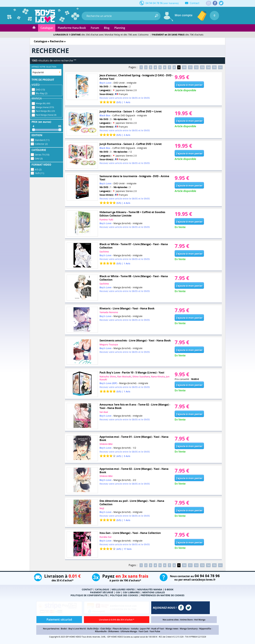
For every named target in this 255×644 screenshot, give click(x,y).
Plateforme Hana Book (72, 28)
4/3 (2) (38, 169)
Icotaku (135, 629)
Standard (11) (42, 140)
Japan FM (145, 629)
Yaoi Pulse (155, 631)
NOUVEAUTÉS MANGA (150, 589)
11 (190, 67)
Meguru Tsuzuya (109, 344)
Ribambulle (101, 631)
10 (184, 67)
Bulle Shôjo (93, 629)
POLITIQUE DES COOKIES (124, 595)
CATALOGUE (102, 589)
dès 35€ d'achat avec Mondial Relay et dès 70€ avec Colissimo (101, 35)
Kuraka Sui (105, 537)
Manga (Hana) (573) (45, 107)
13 (202, 67)
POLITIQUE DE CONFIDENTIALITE (89, 595)
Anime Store (186, 620)
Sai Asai (104, 412)
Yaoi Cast (143, 631)
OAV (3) (39, 159)
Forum (95, 28)
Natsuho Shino (108, 376)
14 (208, 67)
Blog (107, 28)
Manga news (172, 629)
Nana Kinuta (158, 376)
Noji (102, 508)
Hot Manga (200, 620)
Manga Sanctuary (189, 629)
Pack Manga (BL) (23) (45, 111)
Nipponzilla (205, 629)
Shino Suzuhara (141, 376)
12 (196, 67)
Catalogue (47, 28)
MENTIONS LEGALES (154, 592)
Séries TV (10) (42, 155)
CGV (118, 592)
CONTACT (87, 589)
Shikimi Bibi (106, 444)
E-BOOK (169, 589)
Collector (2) (41, 144)
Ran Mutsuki (124, 376)
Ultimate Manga (129, 631)
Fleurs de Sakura (121, 629)
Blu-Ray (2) (42, 93)
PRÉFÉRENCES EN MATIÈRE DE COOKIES (162, 595)
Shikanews (114, 631)
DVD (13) (40, 90)
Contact (195, 3)
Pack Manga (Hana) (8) (46, 115)
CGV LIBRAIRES (131, 592)
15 (214, 67)
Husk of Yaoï (158, 629)
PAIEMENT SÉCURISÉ (102, 592)
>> (220, 67)
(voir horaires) (171, 3)
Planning (120, 28)
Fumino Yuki (106, 220)
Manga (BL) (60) (43, 103)
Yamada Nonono (109, 312)
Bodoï (64, 629)
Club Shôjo (106, 629)
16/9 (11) (39, 173)
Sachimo (104, 252)
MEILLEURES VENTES (123, 589)
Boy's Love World (77, 629)
